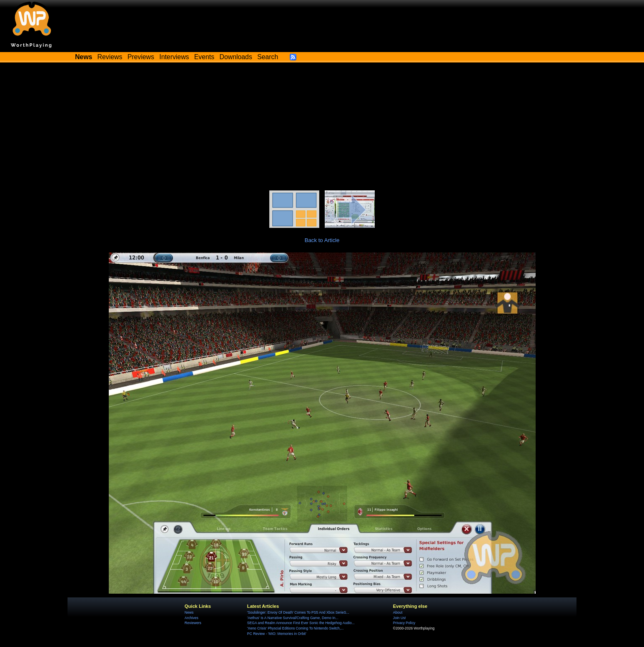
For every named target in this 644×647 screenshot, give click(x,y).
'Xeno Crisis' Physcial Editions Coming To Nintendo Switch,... (296, 628)
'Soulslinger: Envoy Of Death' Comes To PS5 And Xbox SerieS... (298, 612)
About (398, 612)
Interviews (174, 57)
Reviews (110, 57)
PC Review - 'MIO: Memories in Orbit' (277, 634)
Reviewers (193, 623)
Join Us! (400, 618)
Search (268, 57)
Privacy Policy (404, 623)
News (189, 612)
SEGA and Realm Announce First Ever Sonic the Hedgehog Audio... (301, 623)
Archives (192, 618)
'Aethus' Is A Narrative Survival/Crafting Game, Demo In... (293, 618)
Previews (141, 57)
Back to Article (322, 240)
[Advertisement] (322, 128)
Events (204, 57)
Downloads (236, 57)
